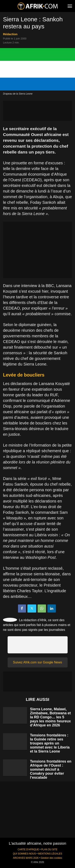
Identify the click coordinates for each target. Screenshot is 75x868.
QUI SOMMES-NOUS (24, 854)
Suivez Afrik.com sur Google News (37, 662)
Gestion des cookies (51, 858)
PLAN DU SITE (49, 849)
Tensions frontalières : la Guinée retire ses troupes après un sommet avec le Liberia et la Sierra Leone (50, 743)
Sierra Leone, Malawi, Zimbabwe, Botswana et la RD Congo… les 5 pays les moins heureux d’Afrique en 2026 (50, 717)
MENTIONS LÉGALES (50, 854)
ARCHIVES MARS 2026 (26, 858)
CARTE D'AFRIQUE (28, 849)
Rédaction (10, 34)
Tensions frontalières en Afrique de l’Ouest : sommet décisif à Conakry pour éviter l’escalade (51, 769)
